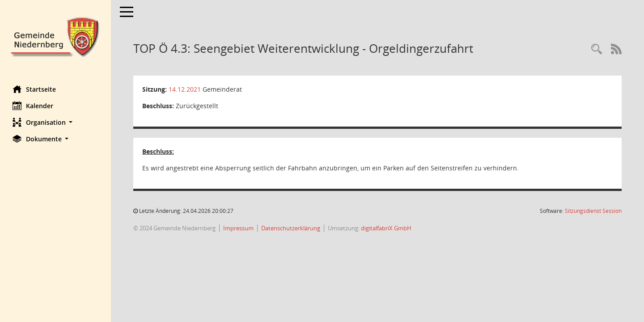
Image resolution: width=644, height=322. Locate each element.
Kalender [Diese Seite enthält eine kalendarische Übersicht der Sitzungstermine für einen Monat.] (34, 106)
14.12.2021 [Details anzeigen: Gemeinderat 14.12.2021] (186, 89)
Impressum (239, 228)
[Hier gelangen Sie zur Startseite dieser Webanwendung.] (56, 36)
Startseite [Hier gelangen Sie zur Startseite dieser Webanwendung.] (35, 89)
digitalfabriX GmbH (387, 228)
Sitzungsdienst (593, 211)
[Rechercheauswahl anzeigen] (597, 49)
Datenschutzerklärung (292, 228)
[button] (56, 122)
